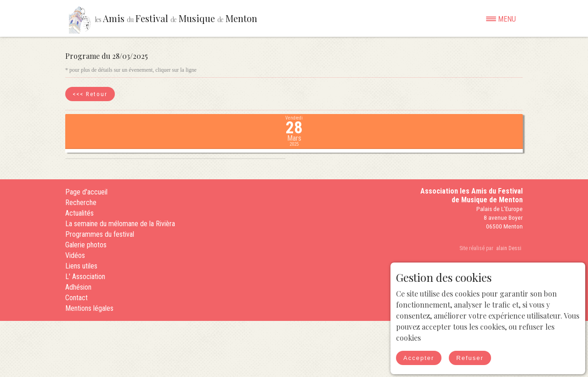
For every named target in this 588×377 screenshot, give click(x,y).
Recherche (81, 203)
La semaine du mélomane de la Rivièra (120, 224)
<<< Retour (90, 94)
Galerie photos (86, 245)
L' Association (85, 277)
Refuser (470, 358)
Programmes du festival (100, 234)
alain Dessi (509, 248)
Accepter (419, 358)
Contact (76, 298)
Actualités (79, 213)
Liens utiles (81, 266)
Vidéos (75, 255)
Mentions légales (89, 308)
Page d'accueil (86, 192)
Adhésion (78, 287)
